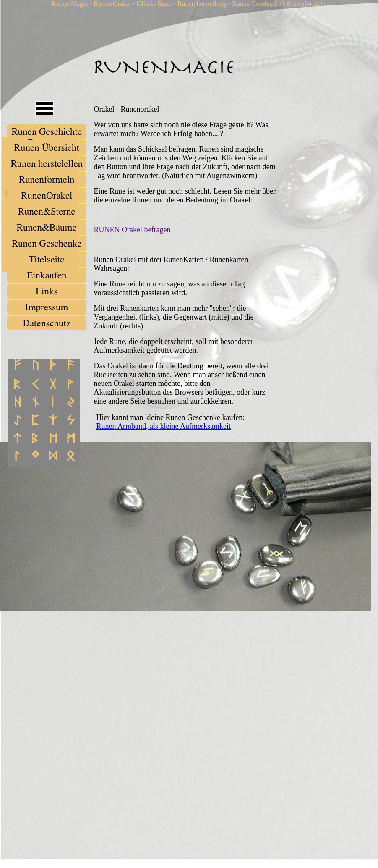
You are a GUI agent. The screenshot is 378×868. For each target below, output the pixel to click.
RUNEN (108, 230)
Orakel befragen (146, 230)
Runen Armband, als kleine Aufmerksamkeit (164, 426)
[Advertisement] (127, 701)
